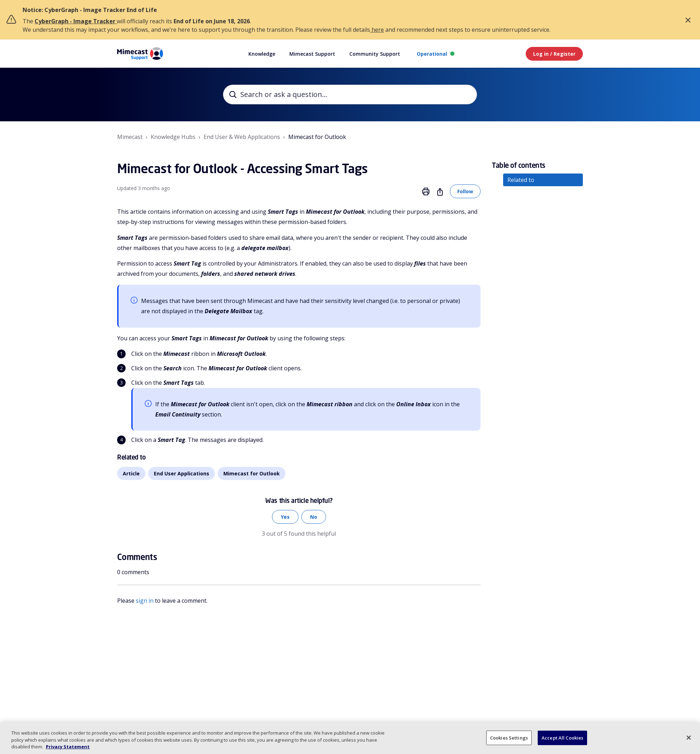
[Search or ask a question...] (350, 95)
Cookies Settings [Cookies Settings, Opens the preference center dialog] (509, 737)
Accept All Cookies (562, 737)
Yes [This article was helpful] (285, 517)
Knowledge (262, 54)
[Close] (689, 737)
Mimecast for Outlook (317, 137)
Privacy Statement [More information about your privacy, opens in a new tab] (68, 747)
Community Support (375, 54)
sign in (145, 601)
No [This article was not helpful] (314, 517)
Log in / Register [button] (554, 54)
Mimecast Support (312, 54)
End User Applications (182, 473)
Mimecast (130, 137)
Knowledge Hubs (173, 137)
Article (131, 473)
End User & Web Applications (242, 137)
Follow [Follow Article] (465, 191)
